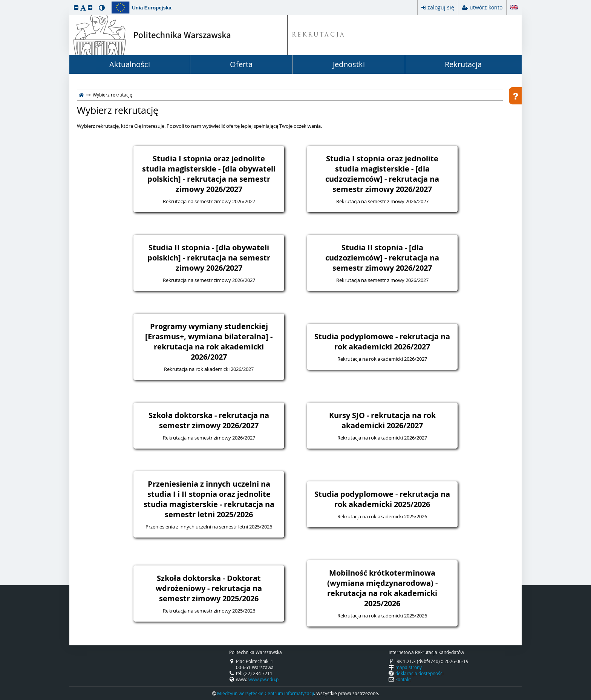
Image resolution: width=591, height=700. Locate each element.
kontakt (403, 679)
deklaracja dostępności (420, 673)
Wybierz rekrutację (118, 110)
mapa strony (409, 667)
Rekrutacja (463, 64)
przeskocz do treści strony (2, 2)
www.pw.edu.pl (264, 679)
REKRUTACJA (319, 35)
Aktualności (130, 64)
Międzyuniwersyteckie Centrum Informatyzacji (266, 693)
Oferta (241, 64)
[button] (76, 7)
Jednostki (349, 64)
